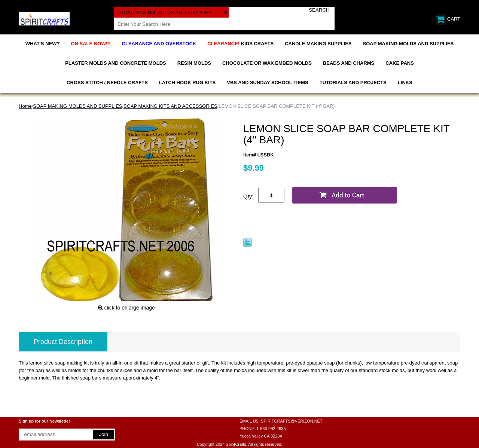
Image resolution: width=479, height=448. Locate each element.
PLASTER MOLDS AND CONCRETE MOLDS (116, 63)
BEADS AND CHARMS (349, 63)
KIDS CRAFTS (240, 44)
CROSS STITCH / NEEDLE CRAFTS (107, 83)
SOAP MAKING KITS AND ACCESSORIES (170, 106)
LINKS (405, 83)
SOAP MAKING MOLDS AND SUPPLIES (408, 44)
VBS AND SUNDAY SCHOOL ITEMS (267, 83)
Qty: (248, 196)
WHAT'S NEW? (43, 44)
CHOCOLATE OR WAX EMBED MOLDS (267, 63)
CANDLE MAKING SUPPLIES (318, 44)
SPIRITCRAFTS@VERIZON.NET (292, 421)
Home (25, 106)
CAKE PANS (400, 63)
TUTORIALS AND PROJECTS (353, 83)
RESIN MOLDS (194, 63)
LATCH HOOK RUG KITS (187, 83)
